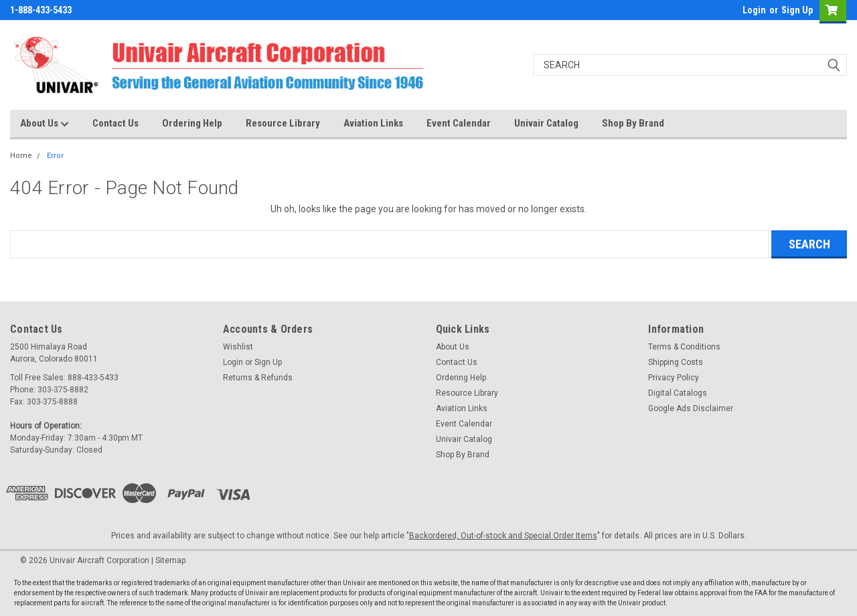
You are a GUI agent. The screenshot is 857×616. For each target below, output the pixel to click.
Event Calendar (459, 123)
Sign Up (797, 10)
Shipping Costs (676, 362)
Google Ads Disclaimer (691, 408)
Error (55, 156)
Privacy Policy (674, 378)
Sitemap (170, 560)
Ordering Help (192, 123)
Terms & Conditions (684, 347)
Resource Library (283, 123)
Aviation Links (373, 123)
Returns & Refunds (258, 378)
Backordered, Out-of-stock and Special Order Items (503, 536)
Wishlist (238, 347)
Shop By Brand (633, 123)
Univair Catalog (546, 123)
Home (21, 156)
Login (754, 10)
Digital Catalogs (678, 393)
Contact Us (115, 123)
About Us (45, 124)
